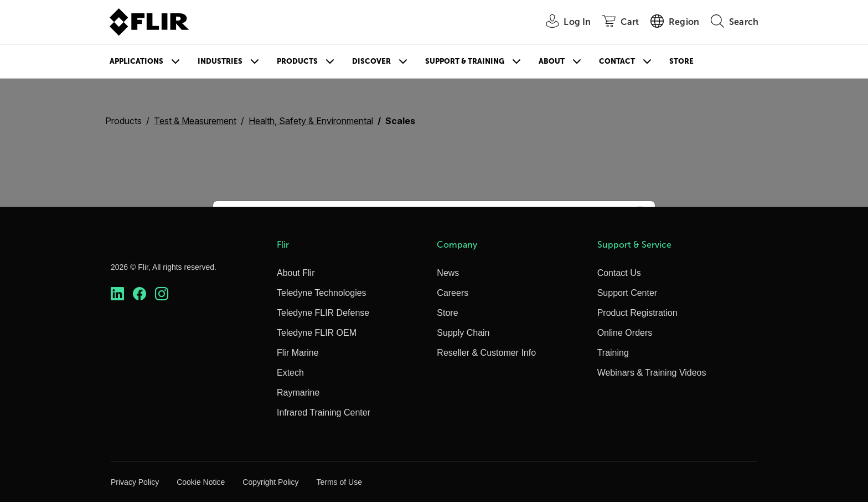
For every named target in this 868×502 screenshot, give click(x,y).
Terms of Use (339, 482)
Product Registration (637, 313)
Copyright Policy (270, 482)
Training (613, 353)
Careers (453, 293)
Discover (371, 61)
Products (297, 61)
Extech (290, 373)
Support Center (627, 293)
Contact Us (619, 273)
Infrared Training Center (324, 413)
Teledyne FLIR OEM (317, 333)
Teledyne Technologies (322, 293)
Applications (136, 61)
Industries (220, 61)
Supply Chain (463, 333)
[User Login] (562, 22)
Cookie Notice (201, 482)
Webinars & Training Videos (652, 373)
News (448, 273)
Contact (617, 61)
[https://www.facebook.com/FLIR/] (139, 294)
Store (681, 61)
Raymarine (298, 393)
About (552, 61)
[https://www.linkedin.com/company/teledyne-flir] (117, 294)
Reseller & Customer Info (486, 353)
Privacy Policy (135, 482)
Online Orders (625, 333)
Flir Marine (298, 353)
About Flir (296, 273)
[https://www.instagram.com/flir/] (162, 294)
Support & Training (465, 61)
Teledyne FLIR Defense (323, 313)
